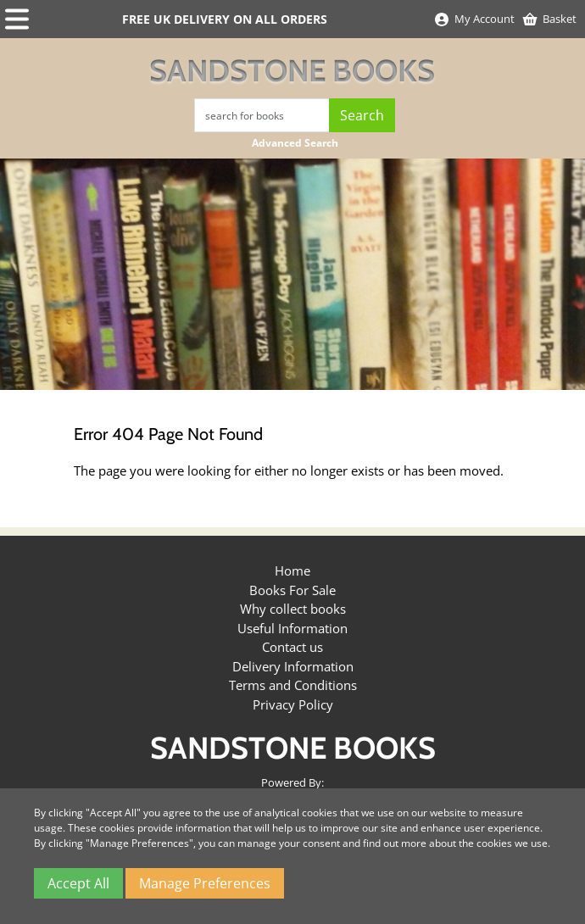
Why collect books (293, 609)
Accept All (78, 883)
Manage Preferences (205, 883)
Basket (549, 19)
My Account (474, 19)
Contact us (292, 647)
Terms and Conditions (293, 685)
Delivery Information (293, 666)
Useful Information (292, 628)
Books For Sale (292, 590)
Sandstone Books (292, 70)
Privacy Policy (293, 704)
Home (292, 571)
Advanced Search (295, 143)
